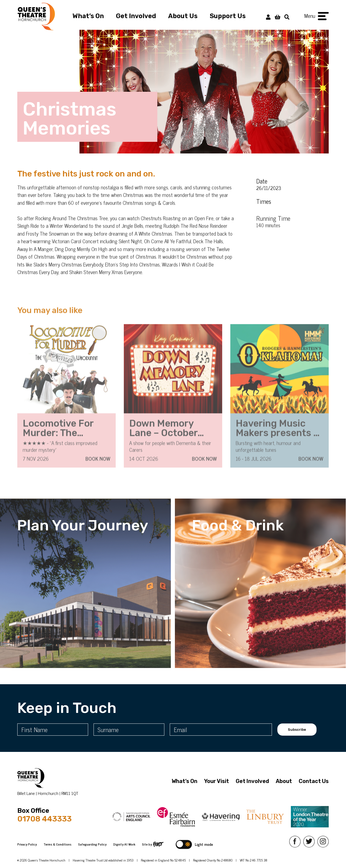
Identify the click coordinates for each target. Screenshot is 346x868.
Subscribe (297, 730)
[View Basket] (277, 16)
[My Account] (268, 16)
